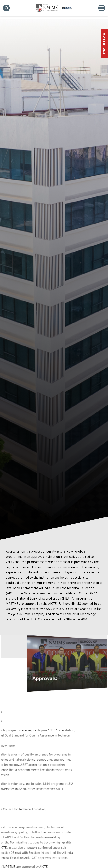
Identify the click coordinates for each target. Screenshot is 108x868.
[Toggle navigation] (102, 8)
